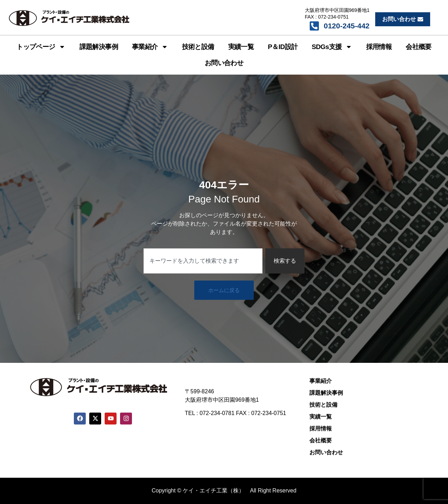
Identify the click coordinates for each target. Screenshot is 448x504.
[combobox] (203, 261)
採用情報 (379, 47)
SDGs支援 (332, 47)
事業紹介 (150, 47)
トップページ (41, 47)
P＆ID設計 (283, 47)
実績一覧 (241, 47)
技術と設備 (198, 47)
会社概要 (419, 47)
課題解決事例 (99, 47)
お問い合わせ (224, 63)
